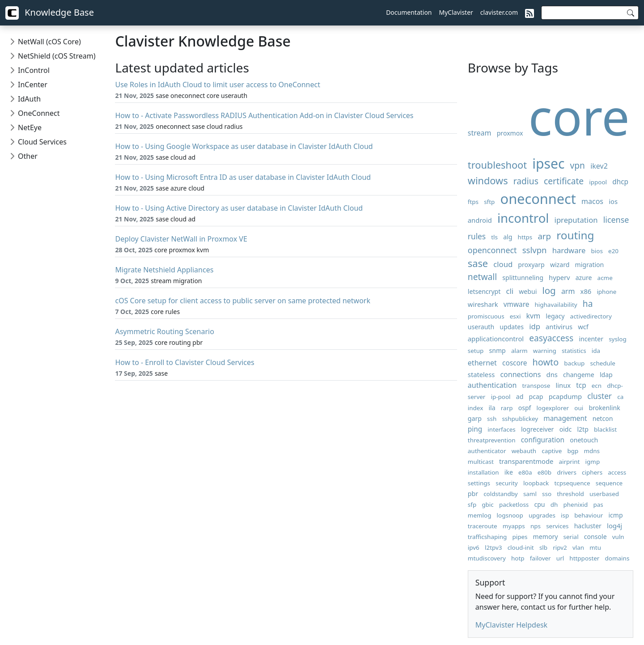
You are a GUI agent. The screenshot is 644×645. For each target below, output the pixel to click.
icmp (615, 515)
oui (579, 408)
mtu (595, 547)
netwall (482, 277)
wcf (583, 327)
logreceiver (538, 429)
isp (565, 515)
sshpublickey (520, 419)
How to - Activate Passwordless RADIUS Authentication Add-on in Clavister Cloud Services (264, 115)
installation (483, 472)
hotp (518, 558)
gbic (487, 505)
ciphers (592, 472)
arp (544, 236)
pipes (520, 537)
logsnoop (510, 515)
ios (613, 201)
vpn (578, 165)
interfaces (501, 429)
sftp (489, 202)
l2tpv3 (494, 547)
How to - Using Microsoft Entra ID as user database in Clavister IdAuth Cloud (243, 177)
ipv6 (474, 547)
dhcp (620, 182)
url (560, 558)
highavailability (556, 305)
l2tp (583, 429)
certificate (564, 181)
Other (28, 156)
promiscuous (486, 316)
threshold (570, 494)
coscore (515, 363)
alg (508, 237)
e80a (525, 472)
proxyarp (531, 265)
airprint (569, 462)
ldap (606, 375)
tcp (581, 385)
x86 (586, 291)
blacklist (605, 429)
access (617, 472)
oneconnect (538, 199)
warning (545, 351)
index (475, 408)
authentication (492, 385)
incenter (591, 339)
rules (477, 236)
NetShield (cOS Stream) (57, 56)
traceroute (483, 526)
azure (584, 278)
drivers (567, 472)
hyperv (559, 277)
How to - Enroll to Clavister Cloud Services (184, 362)
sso (547, 494)
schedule (603, 363)
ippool (598, 182)
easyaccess (551, 338)
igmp (593, 462)
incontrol (523, 218)
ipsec (548, 163)
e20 (613, 251)
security (507, 483)
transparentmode (526, 461)
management (565, 418)
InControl (34, 70)
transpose (536, 386)
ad (520, 397)
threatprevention (492, 440)
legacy (555, 316)
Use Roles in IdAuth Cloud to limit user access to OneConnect (218, 85)
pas (598, 505)
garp (475, 418)
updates (512, 327)
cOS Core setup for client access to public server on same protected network (243, 301)
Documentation (409, 12)
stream (480, 133)
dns (552, 374)
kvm (534, 316)
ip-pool (501, 397)
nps (536, 526)
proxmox (510, 133)
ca (620, 397)
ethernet (482, 363)
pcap (536, 397)
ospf (525, 408)
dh (554, 505)
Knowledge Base (50, 13)
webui (528, 291)
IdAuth (29, 99)
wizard (560, 265)
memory (546, 537)
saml (530, 494)
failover (540, 558)
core (579, 116)
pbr (473, 494)
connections (520, 374)
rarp (507, 408)
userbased (604, 494)
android (480, 220)
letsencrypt (484, 291)
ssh (492, 419)
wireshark (483, 304)
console (595, 537)
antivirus (559, 327)
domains (617, 558)
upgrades (542, 515)
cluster (600, 396)
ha (588, 303)
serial (571, 537)
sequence (609, 483)
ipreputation (576, 220)
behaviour (589, 515)
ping (475, 429)
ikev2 (599, 166)
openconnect (492, 250)
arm (568, 291)
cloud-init (521, 547)
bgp (573, 451)
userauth (481, 327)
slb (543, 547)
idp (535, 326)
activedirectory (591, 316)
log (549, 290)
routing (575, 235)
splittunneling (523, 278)
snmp (497, 350)
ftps (473, 202)
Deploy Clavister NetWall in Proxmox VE (181, 239)
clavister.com (499, 12)
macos (592, 201)
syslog (618, 339)
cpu (539, 504)
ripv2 (560, 547)
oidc (566, 429)
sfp (472, 505)
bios (597, 251)
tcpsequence (572, 483)
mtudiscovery (487, 558)
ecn (597, 386)
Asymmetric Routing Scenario (164, 331)
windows (488, 180)
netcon (603, 418)
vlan (578, 547)
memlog (480, 515)
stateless (481, 374)
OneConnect (39, 113)
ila (492, 408)
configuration (543, 440)
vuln (618, 537)
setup (476, 351)
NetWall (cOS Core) (49, 42)
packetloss (514, 505)
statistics (574, 351)
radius (526, 181)
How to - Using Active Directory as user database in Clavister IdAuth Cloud (239, 208)
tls (494, 237)
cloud (503, 264)
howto (546, 362)
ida (596, 351)
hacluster (588, 526)
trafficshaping (487, 537)
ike (509, 472)
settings (479, 483)
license (616, 220)
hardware (569, 250)
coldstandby (501, 494)
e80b (544, 472)
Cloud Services (42, 142)
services (557, 526)
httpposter (584, 558)
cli (510, 291)
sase (478, 263)
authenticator (487, 451)
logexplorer (553, 408)
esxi (515, 316)
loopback (536, 483)
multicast (481, 462)
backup (574, 363)
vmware (517, 304)
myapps (514, 526)
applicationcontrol (496, 339)
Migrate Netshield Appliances (164, 270)
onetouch (584, 440)
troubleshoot (497, 165)
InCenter (33, 85)
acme (605, 278)
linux (563, 385)
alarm (519, 351)
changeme (579, 375)
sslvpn (535, 250)
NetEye (30, 127)
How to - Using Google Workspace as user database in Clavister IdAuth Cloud (244, 146)
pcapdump (565, 396)
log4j (614, 526)
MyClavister (456, 12)
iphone (606, 292)
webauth (524, 451)
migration (590, 265)
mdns (592, 451)
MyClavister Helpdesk (511, 625)
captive (552, 451)
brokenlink (604, 408)
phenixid (576, 505)
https (525, 237)
